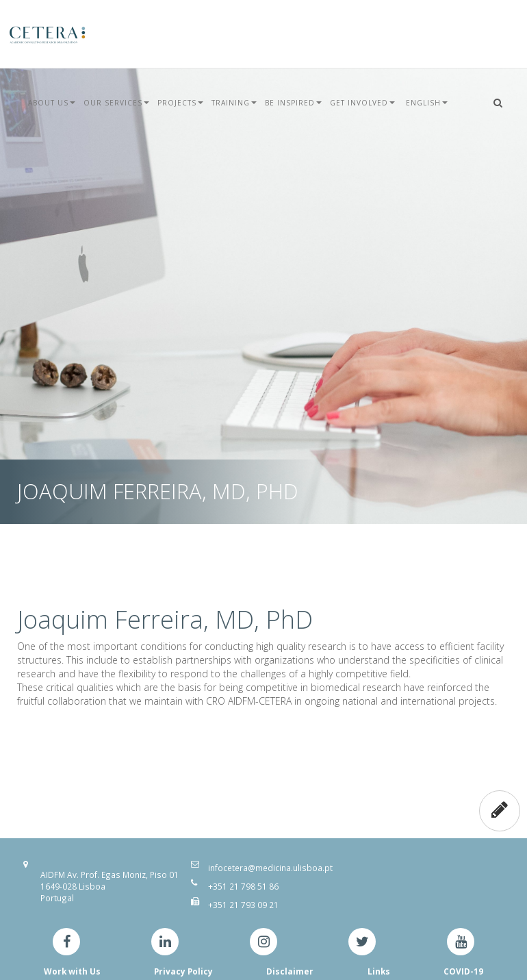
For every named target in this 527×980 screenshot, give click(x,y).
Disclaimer (290, 971)
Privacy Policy (183, 971)
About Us (52, 103)
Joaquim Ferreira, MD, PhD (165, 619)
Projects (180, 103)
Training (234, 103)
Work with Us (72, 971)
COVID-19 (463, 971)
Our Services (116, 103)
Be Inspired (293, 103)
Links (379, 971)
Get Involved (362, 103)
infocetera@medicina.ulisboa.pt (270, 868)
